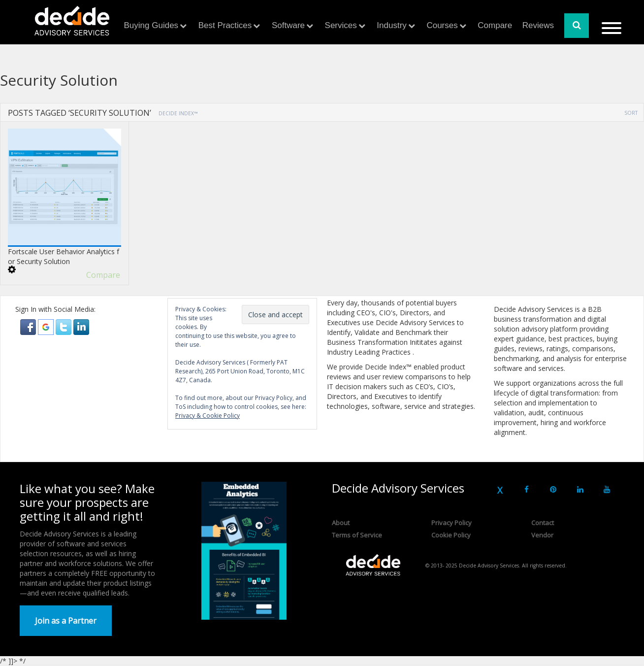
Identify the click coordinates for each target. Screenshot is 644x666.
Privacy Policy (451, 523)
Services (341, 25)
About (341, 523)
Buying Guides (151, 25)
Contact (543, 523)
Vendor (542, 535)
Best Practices (225, 25)
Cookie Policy (451, 535)
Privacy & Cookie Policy (208, 416)
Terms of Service (357, 535)
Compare (495, 25)
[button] (29, 326)
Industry (391, 25)
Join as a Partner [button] (66, 621)
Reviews (538, 25)
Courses (442, 25)
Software (288, 25)
